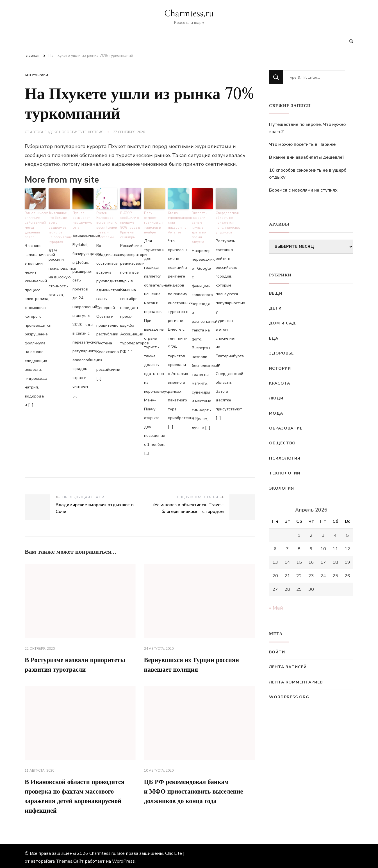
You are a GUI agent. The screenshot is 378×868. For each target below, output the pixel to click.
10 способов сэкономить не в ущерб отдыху (308, 174)
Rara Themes (59, 858)
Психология (285, 458)
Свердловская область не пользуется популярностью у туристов (226, 221)
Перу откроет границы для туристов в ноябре (154, 219)
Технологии (285, 473)
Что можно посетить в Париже (302, 144)
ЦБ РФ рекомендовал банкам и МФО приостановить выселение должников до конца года (197, 788)
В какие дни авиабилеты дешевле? (307, 157)
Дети (275, 308)
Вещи (276, 293)
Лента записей (288, 667)
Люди (276, 398)
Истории (280, 368)
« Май (276, 608)
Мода (276, 413)
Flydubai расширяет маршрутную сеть (82, 219)
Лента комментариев (296, 682)
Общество (282, 443)
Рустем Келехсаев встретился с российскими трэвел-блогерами (107, 224)
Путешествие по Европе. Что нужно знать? (307, 128)
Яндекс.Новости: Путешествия (74, 132)
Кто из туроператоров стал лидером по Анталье (178, 219)
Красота (280, 383)
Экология (282, 488)
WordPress (123, 858)
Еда (274, 338)
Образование (286, 428)
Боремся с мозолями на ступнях (303, 190)
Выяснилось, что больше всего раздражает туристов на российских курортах (59, 226)
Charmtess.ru (189, 14)
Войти (277, 652)
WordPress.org (289, 697)
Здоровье (281, 353)
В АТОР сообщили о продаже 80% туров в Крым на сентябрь (130, 224)
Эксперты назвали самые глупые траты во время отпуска (202, 224)
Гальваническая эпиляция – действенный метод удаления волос (35, 224)
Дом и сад (282, 323)
